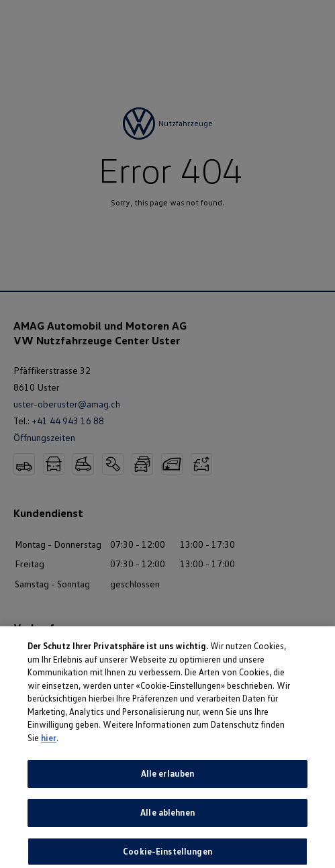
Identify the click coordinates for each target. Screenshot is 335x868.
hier (49, 742)
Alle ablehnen (167, 818)
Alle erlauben (168, 779)
